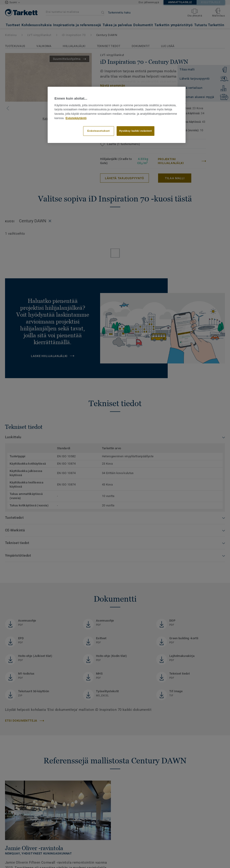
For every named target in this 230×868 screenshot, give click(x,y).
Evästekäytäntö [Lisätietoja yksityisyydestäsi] (76, 118)
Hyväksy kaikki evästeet (136, 131)
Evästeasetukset (99, 131)
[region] (117, 115)
